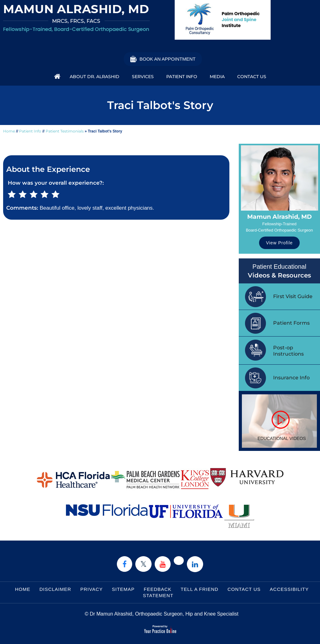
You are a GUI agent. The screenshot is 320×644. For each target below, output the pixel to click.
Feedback (158, 589)
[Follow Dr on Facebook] (125, 564)
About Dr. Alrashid (95, 77)
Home (56, 76)
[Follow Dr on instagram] (179, 561)
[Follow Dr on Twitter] (143, 564)
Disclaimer (55, 589)
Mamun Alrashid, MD (280, 217)
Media (217, 77)
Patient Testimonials (65, 131)
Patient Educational (279, 271)
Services (143, 77)
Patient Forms (291, 323)
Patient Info (182, 77)
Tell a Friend (200, 589)
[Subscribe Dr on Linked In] (195, 564)
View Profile (279, 243)
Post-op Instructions (288, 351)
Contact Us (252, 77)
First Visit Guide (293, 296)
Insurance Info (291, 378)
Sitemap (123, 589)
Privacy (92, 589)
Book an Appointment (167, 59)
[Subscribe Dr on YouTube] (163, 564)
